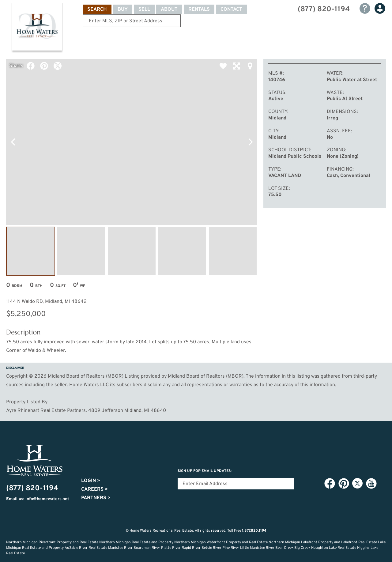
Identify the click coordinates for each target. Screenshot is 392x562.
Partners (96, 498)
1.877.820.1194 (254, 531)
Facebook (31, 66)
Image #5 (233, 251)
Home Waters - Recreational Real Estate (37, 28)
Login (91, 481)
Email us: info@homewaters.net (38, 499)
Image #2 (81, 251)
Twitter (58, 66)
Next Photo (251, 142)
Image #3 (132, 251)
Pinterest (44, 66)
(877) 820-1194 (324, 9)
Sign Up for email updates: (205, 471)
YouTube (371, 484)
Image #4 (182, 251)
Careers (94, 489)
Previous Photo (13, 142)
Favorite (223, 66)
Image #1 (31, 251)
